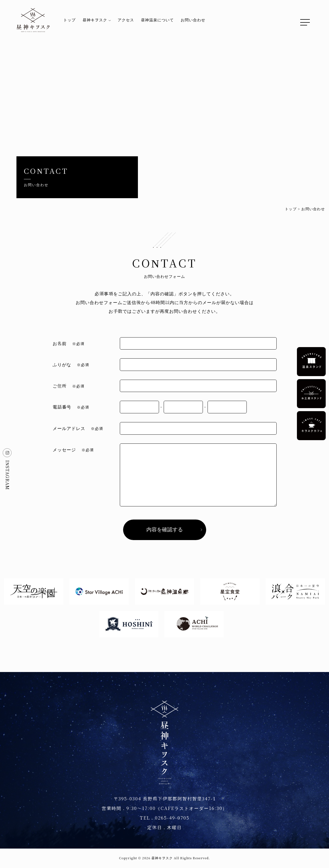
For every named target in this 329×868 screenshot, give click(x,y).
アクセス (126, 20)
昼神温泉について (157, 20)
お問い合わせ (193, 20)
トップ (70, 20)
